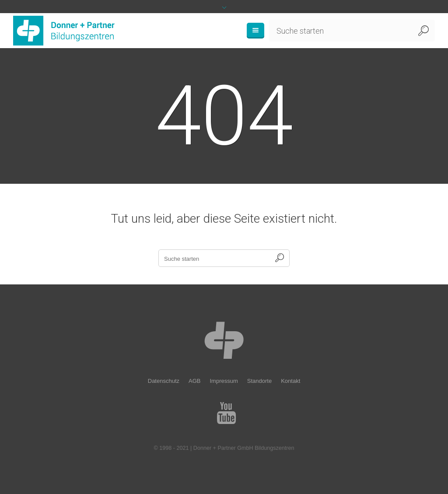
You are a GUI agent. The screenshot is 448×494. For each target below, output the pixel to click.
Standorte (259, 381)
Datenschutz (164, 381)
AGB (194, 381)
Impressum (224, 381)
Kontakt (290, 381)
